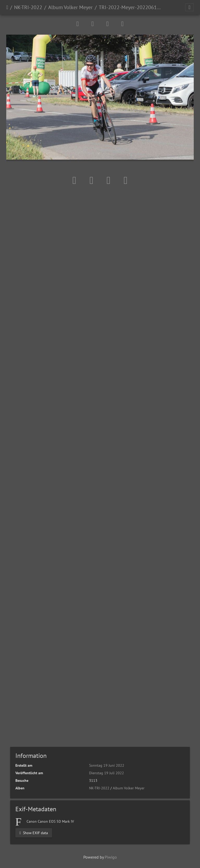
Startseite (7, 7)
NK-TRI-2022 (28, 7)
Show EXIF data (34, 833)
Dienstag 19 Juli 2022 (107, 773)
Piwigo (111, 857)
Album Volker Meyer (70, 7)
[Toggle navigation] (189, 7)
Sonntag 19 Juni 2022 (107, 765)
